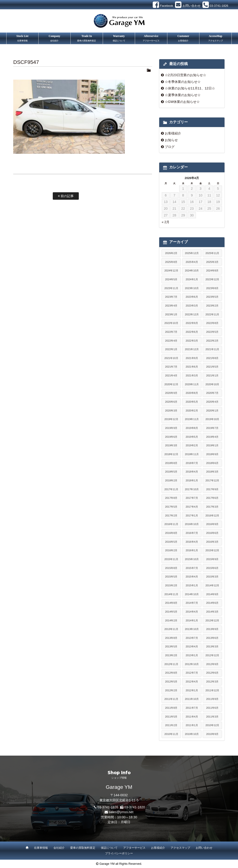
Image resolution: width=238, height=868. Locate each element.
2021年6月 (192, 367)
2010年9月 (212, 734)
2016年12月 (212, 516)
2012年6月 (212, 673)
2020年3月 (171, 411)
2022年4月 (171, 341)
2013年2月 (171, 655)
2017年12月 (212, 480)
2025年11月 (212, 253)
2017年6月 (212, 498)
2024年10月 (192, 271)
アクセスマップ (180, 848)
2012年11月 (171, 664)
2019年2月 (192, 445)
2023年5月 (212, 297)
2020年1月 (212, 411)
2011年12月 (212, 690)
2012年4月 (192, 682)
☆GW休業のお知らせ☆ (182, 102)
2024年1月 (192, 279)
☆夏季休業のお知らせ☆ (183, 95)
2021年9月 (192, 358)
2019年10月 (212, 419)
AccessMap (215, 39)
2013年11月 (171, 629)
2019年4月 (212, 437)
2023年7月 (171, 297)
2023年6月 (192, 297)
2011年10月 (192, 699)
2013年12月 (212, 620)
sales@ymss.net (121, 812)
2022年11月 (212, 314)
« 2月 (166, 222)
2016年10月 (192, 524)
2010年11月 (171, 734)
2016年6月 (212, 533)
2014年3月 (212, 612)
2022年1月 (171, 349)
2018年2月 (171, 480)
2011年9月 (212, 699)
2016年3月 (212, 542)
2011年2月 (171, 725)
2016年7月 (192, 533)
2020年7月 (212, 393)
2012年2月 (171, 690)
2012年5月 (171, 682)
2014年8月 (171, 603)
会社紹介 (59, 848)
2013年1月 (192, 655)
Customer (183, 39)
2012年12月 (212, 655)
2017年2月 (171, 516)
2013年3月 (212, 646)
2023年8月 (212, 288)
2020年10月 (212, 384)
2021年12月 (192, 349)
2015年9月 (212, 559)
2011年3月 (212, 717)
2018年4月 (192, 472)
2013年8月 (171, 638)
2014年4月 (192, 612)
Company (55, 39)
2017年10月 (192, 489)
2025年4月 (192, 262)
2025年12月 (192, 253)
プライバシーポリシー (119, 853)
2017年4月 (192, 507)
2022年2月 (212, 341)
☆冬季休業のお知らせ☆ (183, 82)
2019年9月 (171, 428)
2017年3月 (212, 507)
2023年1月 (171, 314)
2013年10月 (192, 629)
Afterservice (151, 39)
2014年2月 (171, 620)
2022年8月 (212, 323)
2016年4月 (192, 542)
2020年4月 (212, 402)
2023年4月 (171, 306)
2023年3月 (192, 306)
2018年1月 (192, 480)
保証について (109, 848)
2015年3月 (212, 577)
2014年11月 (171, 594)
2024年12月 (171, 271)
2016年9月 (212, 524)
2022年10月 (171, 323)
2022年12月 (192, 314)
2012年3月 (212, 682)
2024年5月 (171, 279)
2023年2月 (212, 306)
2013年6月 (212, 638)
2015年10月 (192, 559)
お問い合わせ (204, 848)
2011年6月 (212, 708)
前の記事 (66, 196)
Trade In (87, 39)
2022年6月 (192, 332)
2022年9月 (192, 323)
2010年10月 (192, 734)
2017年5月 (171, 507)
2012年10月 (192, 664)
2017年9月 (212, 489)
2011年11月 (171, 699)
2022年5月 (212, 332)
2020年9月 (171, 393)
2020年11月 (192, 384)
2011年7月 (192, 708)
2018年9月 (212, 454)
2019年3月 (171, 445)
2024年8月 (212, 271)
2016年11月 (171, 524)
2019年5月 (192, 437)
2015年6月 (212, 568)
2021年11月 (212, 349)
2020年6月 (171, 402)
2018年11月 (192, 454)
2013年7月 (192, 638)
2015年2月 (171, 585)
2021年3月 (192, 375)
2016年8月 (171, 533)
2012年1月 (192, 690)
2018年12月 (171, 454)
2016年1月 (192, 550)
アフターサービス (134, 848)
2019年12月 (171, 419)
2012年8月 (171, 673)
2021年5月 (212, 367)
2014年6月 (212, 603)
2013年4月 (192, 646)
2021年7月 (171, 367)
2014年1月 (192, 620)
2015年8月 (171, 568)
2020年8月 (192, 393)
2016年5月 (171, 542)
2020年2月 (192, 411)
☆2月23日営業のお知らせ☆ (185, 75)
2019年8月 (192, 428)
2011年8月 (171, 708)
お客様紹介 (173, 133)
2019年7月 (212, 428)
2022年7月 (171, 332)
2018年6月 (212, 463)
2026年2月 (171, 253)
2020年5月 (192, 402)
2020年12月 (171, 384)
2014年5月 (171, 612)
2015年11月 (171, 559)
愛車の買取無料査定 (83, 848)
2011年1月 (192, 725)
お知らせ (171, 140)
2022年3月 (192, 341)
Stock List (22, 39)
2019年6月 (171, 437)
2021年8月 (212, 358)
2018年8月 (171, 463)
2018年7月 (192, 463)
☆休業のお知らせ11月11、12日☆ (190, 88)
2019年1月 (212, 445)
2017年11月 (171, 489)
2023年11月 (171, 288)
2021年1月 (212, 375)
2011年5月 (171, 717)
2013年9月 (212, 629)
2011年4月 (192, 717)
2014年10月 (192, 594)
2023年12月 (212, 279)
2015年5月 (171, 577)
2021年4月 (171, 375)
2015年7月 (192, 568)
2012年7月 (192, 673)
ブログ (170, 147)
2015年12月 (212, 550)
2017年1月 (192, 516)
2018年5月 (171, 472)
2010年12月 (212, 725)
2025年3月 (212, 262)
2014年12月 (212, 585)
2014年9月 (212, 594)
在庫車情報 (41, 848)
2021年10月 (171, 358)
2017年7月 (192, 498)
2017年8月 (171, 498)
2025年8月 (171, 262)
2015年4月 (192, 577)
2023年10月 (192, 288)
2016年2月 (171, 550)
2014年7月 (192, 603)
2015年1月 (192, 585)
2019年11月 (192, 419)
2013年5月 (171, 646)
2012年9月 (212, 664)
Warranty (119, 39)
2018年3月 (212, 472)
